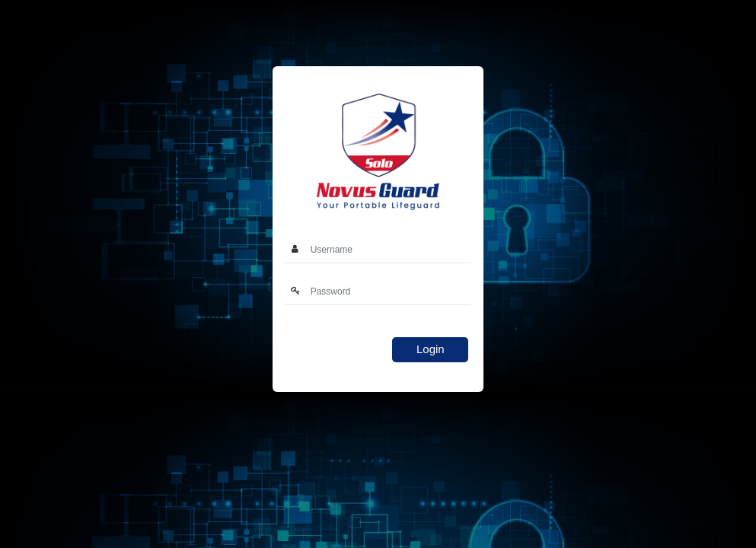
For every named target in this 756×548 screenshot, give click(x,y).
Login (431, 349)
